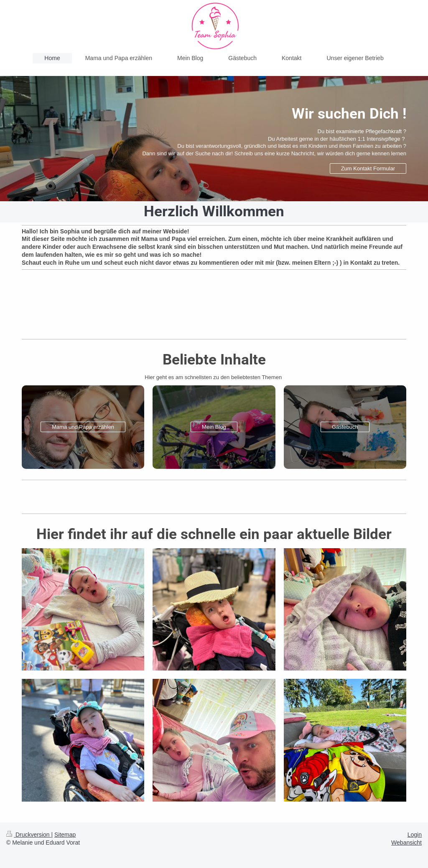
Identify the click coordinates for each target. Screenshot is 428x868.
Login (415, 835)
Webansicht (406, 843)
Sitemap (65, 835)
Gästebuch (345, 427)
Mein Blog (214, 427)
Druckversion (29, 835)
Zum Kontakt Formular (368, 168)
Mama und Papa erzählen (83, 427)
